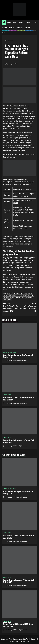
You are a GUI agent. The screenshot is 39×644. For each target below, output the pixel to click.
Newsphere (14, 642)
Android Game (18, 293)
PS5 (23, 298)
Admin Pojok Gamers (21, 361)
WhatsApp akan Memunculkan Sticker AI (28, 307)
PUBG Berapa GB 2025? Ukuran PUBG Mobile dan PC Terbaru (18, 399)
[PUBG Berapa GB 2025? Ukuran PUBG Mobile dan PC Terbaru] (19, 379)
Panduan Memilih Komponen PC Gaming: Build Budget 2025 (19, 441)
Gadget (28, 22)
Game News (13, 295)
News (15, 22)
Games (21, 22)
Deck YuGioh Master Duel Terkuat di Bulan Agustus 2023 (11, 307)
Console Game (28, 293)
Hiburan (20, 28)
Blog (9, 22)
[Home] (4, 23)
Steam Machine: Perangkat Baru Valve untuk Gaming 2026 (18, 356)
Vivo (5, 300)
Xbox (10, 300)
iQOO (19, 295)
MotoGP (4, 28)
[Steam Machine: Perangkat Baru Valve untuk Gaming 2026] (19, 336)
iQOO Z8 (16, 113)
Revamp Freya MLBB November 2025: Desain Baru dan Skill (18, 625)
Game (6, 295)
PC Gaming (7, 298)
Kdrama (12, 28)
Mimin (17, 64)
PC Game (30, 295)
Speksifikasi (30, 298)
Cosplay (28, 28)
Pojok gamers (16, 298)
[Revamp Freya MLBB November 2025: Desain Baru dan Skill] (19, 604)
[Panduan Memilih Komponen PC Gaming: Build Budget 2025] (19, 421)
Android (10, 293)
